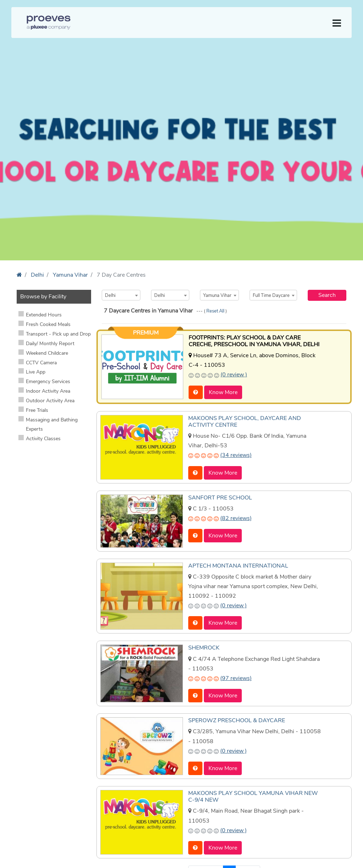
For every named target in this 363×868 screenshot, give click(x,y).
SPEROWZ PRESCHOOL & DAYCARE (237, 720)
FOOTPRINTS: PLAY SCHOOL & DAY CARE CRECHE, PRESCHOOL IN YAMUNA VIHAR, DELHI (254, 341)
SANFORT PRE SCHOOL (220, 498)
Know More (223, 392)
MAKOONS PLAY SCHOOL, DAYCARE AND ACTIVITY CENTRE (245, 422)
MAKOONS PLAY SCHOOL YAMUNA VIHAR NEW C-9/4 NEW (253, 797)
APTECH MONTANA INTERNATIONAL (238, 566)
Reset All (216, 311)
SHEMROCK (204, 648)
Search (327, 295)
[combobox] (121, 295)
